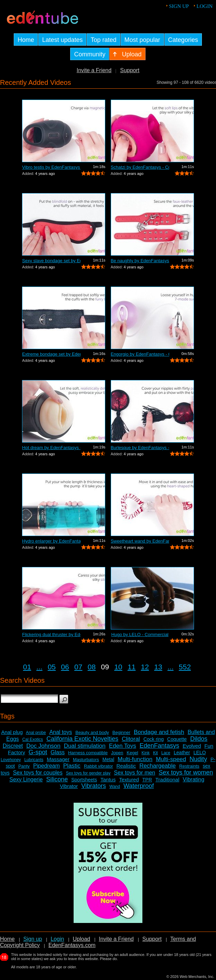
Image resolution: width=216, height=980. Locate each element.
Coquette (177, 739)
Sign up (179, 6)
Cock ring (154, 739)
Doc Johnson (44, 746)
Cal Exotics (33, 739)
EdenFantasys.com (72, 945)
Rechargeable (158, 766)
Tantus (108, 779)
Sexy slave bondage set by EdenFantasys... (51, 261)
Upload (81, 939)
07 (78, 667)
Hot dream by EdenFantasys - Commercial (51, 448)
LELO (200, 753)
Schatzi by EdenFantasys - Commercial (140, 167)
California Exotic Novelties (82, 739)
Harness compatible (88, 753)
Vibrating (193, 779)
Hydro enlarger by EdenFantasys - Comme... (51, 541)
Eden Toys (123, 746)
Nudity (198, 759)
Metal (108, 759)
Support (130, 70)
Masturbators (86, 760)
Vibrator (69, 786)
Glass (58, 752)
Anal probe (36, 733)
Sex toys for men (134, 773)
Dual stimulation (85, 746)
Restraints (189, 766)
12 (145, 667)
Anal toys (61, 732)
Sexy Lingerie (26, 779)
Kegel (132, 753)
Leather (182, 753)
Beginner (121, 732)
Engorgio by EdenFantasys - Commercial (140, 354)
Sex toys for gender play (88, 773)
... (40, 667)
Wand (115, 787)
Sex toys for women (186, 772)
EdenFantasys (159, 746)
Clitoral (131, 739)
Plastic (72, 766)
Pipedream (46, 766)
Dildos (199, 739)
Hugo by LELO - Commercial (140, 634)
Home (7, 939)
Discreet (13, 746)
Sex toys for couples (38, 773)
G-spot (38, 752)
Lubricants (34, 760)
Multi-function (135, 759)
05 (52, 667)
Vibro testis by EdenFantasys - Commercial (51, 167)
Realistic (126, 766)
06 (65, 667)
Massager (58, 759)
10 (118, 667)
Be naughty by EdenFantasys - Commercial (140, 261)
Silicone (57, 779)
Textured (129, 779)
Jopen (117, 753)
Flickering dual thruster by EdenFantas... (51, 634)
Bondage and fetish (159, 732)
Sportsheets (84, 780)
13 (158, 667)
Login (204, 6)
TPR (147, 780)
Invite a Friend (94, 70)
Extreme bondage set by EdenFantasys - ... (51, 354)
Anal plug (12, 732)
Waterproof (139, 786)
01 (27, 667)
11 (132, 667)
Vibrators (94, 786)
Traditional (167, 779)
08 (92, 667)
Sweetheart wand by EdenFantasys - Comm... (140, 541)
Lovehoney (11, 760)
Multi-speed (171, 759)
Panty (24, 766)
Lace (166, 753)
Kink (146, 753)
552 (185, 667)
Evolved (192, 746)
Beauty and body (92, 732)
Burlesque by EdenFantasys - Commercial (140, 448)
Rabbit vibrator (99, 766)
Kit (155, 753)
